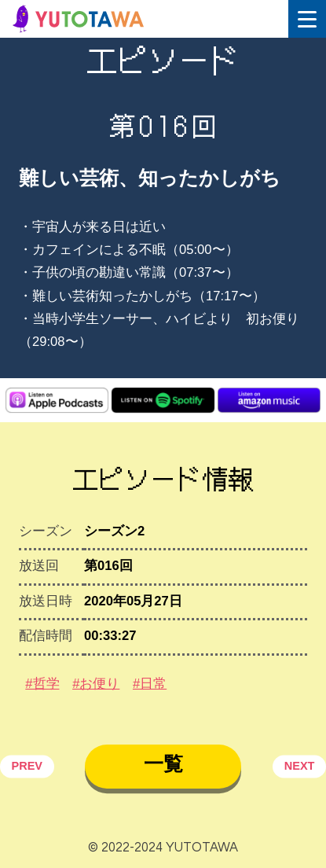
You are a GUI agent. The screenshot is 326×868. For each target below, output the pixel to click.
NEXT (300, 766)
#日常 (150, 684)
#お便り (96, 684)
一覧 (163, 763)
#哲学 (42, 684)
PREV (27, 766)
